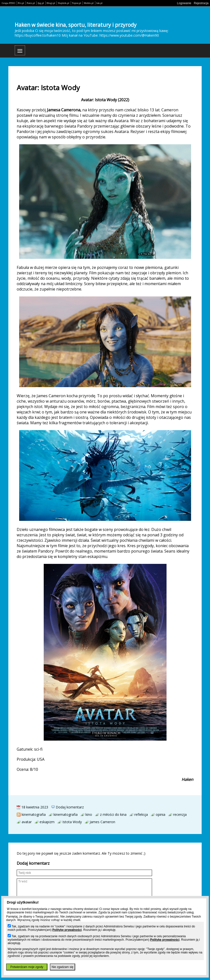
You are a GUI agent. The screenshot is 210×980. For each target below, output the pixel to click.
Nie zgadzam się (63, 967)
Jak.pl (99, 3)
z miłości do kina (113, 814)
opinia (161, 814)
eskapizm (47, 822)
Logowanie (184, 3)
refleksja (141, 814)
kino (89, 814)
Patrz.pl (31, 3)
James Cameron (102, 822)
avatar (27, 822)
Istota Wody (72, 822)
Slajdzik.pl (63, 3)
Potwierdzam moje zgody (27, 967)
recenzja (180, 814)
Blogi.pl (51, 3)
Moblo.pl (89, 3)
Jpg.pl (41, 3)
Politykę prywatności (67, 930)
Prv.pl (21, 3)
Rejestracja (201, 3)
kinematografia (34, 814)
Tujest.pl (77, 3)
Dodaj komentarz (70, 807)
